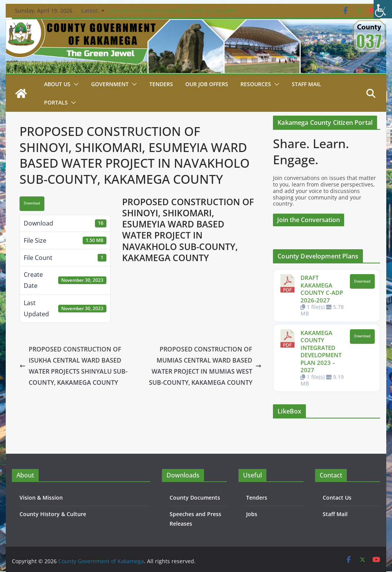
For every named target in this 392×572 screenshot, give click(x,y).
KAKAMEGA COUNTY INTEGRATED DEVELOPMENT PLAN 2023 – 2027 (321, 351)
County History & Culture (53, 514)
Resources (256, 84)
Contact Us (337, 498)
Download (32, 203)
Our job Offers (207, 84)
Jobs (252, 514)
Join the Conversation (309, 220)
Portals (56, 102)
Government (110, 84)
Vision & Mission (41, 498)
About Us (57, 84)
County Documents (195, 498)
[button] (75, 84)
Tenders (161, 84)
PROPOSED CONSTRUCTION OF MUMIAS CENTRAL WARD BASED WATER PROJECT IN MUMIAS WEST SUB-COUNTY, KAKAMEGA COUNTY (205, 366)
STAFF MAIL (306, 84)
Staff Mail (335, 514)
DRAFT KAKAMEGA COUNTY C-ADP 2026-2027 (322, 289)
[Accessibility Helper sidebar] (383, 9)
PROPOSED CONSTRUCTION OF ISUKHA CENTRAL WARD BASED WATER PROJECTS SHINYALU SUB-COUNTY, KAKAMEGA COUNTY (73, 366)
